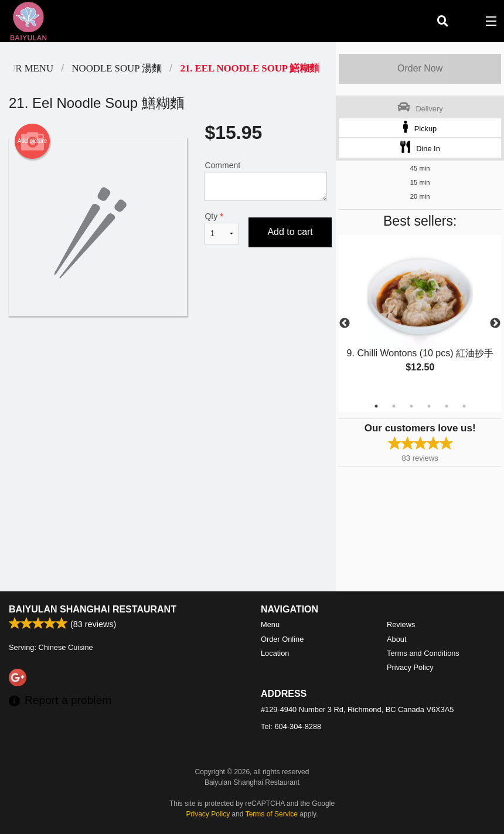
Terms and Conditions (423, 653)
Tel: (291, 726)
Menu (270, 624)
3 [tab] (411, 406)
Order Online (282, 639)
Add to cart (290, 232)
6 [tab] (464, 406)
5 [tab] (447, 406)
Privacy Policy (410, 667)
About (396, 639)
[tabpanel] (420, 316)
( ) (466, 21)
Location (275, 653)
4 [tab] (429, 406)
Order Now (420, 68)
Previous (345, 324)
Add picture (33, 141)
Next (495, 324)
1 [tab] (376, 406)
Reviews (401, 624)
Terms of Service (272, 814)
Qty (222, 228)
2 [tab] (394, 406)
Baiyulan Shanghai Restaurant (93, 609)
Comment (266, 181)
